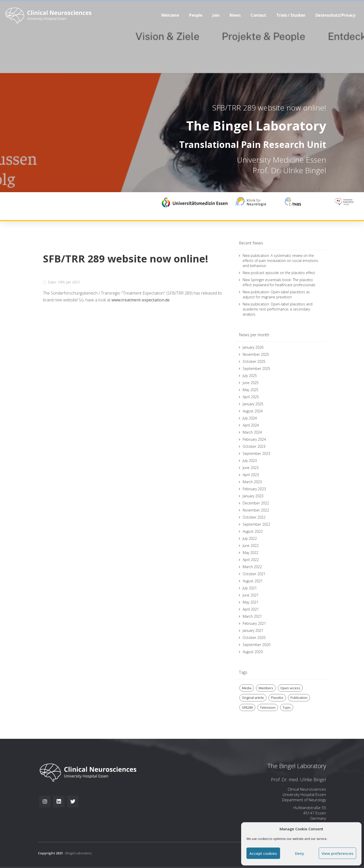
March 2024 (252, 432)
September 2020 (256, 645)
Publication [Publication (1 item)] (299, 698)
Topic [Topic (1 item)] (287, 707)
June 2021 (251, 595)
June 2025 (251, 383)
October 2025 (254, 361)
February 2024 (254, 439)
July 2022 (250, 538)
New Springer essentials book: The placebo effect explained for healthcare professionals (279, 282)
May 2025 (251, 390)
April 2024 (251, 425)
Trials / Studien (291, 15)
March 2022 (252, 567)
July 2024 (250, 418)
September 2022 (256, 524)
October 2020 (254, 638)
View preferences (337, 853)
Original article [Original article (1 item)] (253, 698)
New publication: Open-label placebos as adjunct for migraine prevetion (276, 294)
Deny (300, 853)
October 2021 (254, 574)
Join (216, 15)
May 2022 (251, 553)
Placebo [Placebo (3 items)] (277, 698)
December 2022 (256, 503)
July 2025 (250, 376)
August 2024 (253, 411)
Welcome (170, 15)
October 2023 (254, 446)
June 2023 (251, 468)
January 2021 (253, 630)
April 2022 (251, 560)
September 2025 (256, 369)
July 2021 (250, 588)
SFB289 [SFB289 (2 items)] (247, 707)
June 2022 (251, 546)
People (196, 15)
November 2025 (256, 354)
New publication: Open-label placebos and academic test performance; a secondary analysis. (278, 309)
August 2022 (253, 531)
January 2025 (253, 404)
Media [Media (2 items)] (247, 688)
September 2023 (256, 453)
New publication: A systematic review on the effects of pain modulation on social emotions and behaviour (280, 261)
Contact (258, 15)
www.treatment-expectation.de (141, 300)
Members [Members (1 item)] (266, 688)
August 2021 (253, 581)
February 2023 (254, 489)
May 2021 (251, 602)
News (235, 15)
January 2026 (253, 347)
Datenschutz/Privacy (335, 15)
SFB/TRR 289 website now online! (269, 108)
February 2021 (254, 623)
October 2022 (254, 517)
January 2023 (253, 496)
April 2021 (251, 609)
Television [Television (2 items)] (268, 707)
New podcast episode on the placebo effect (279, 273)
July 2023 (250, 461)
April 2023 (251, 475)
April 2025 (251, 397)
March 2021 (252, 616)
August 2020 (253, 652)
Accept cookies (263, 853)
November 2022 (256, 510)
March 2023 (252, 482)
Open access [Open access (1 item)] (290, 688)
